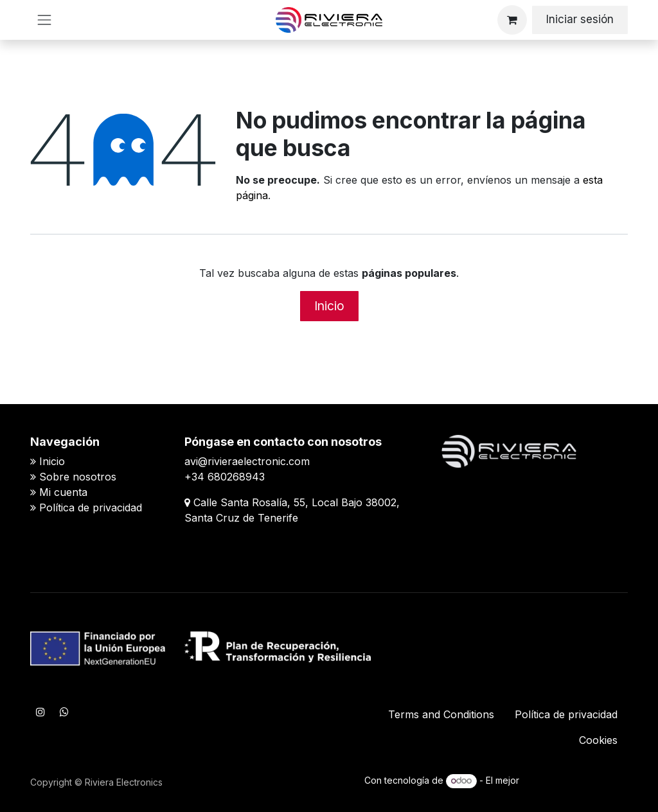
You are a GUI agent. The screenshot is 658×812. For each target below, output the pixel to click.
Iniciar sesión (580, 19)
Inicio (329, 306)
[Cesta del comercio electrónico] (512, 20)
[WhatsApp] (64, 712)
